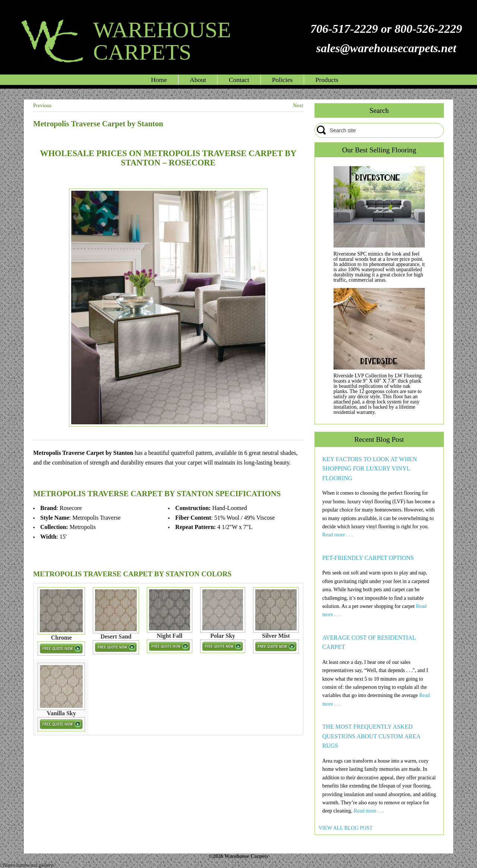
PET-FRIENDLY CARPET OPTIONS (368, 558)
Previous (42, 106)
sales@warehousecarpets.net (386, 48)
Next (298, 106)
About (198, 80)
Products (327, 80)
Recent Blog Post (379, 439)
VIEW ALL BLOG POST (346, 828)
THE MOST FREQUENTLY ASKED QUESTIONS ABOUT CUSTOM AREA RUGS (371, 736)
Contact (239, 80)
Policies (282, 80)
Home (159, 80)
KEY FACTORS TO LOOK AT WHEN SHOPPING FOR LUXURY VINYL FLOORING (370, 469)
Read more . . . (338, 535)
